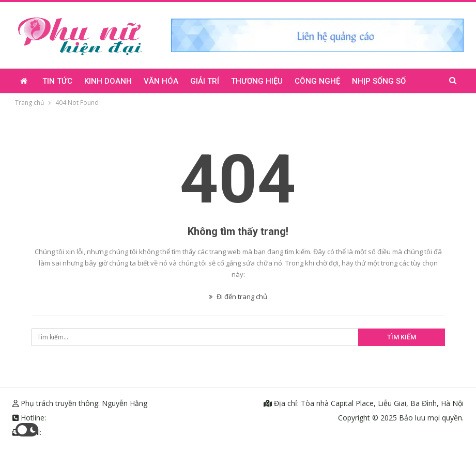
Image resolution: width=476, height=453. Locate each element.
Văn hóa (161, 81)
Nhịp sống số (379, 81)
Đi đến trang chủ (238, 296)
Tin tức (57, 81)
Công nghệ (317, 81)
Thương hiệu (257, 81)
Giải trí (205, 81)
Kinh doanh (108, 81)
